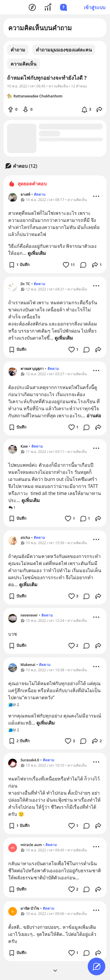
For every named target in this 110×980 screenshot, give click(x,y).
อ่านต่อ (94, 416)
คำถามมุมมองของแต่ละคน (64, 50)
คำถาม (18, 50)
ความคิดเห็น (23, 64)
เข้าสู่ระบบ (95, 7)
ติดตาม (40, 194)
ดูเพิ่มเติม (37, 253)
